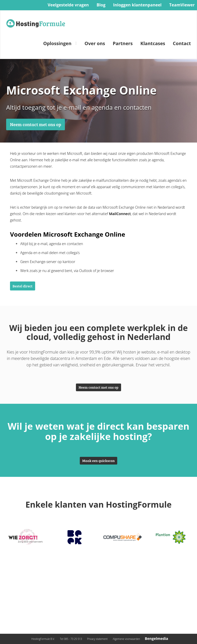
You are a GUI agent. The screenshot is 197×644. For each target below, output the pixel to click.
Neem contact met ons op (36, 124)
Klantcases (153, 43)
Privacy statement (97, 639)
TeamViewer (182, 5)
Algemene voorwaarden (126, 639)
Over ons (95, 43)
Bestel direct (23, 286)
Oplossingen (57, 43)
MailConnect (120, 214)
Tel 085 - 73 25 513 (71, 639)
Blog (101, 5)
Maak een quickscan (98, 461)
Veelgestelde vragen (68, 5)
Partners (123, 43)
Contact (182, 43)
